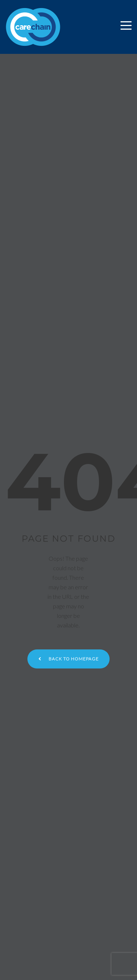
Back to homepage (68, 659)
